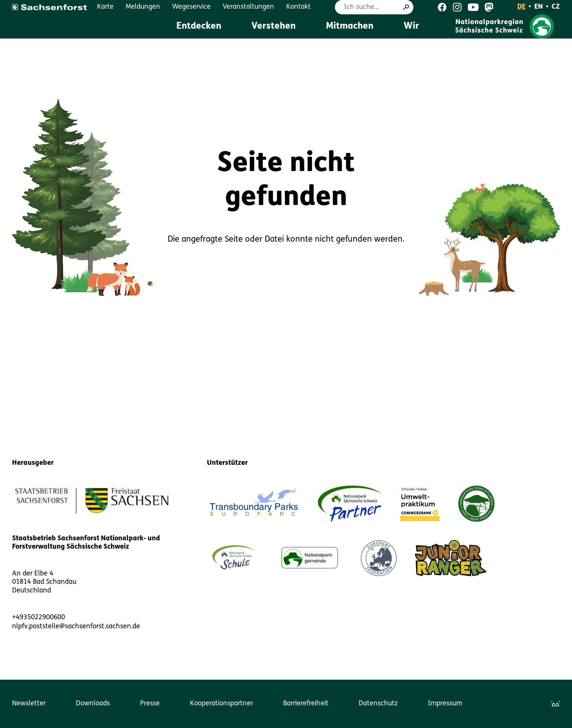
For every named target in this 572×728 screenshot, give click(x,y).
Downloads (93, 704)
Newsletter (29, 704)
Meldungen (143, 7)
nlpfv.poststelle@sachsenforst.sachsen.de (76, 627)
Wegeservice (191, 7)
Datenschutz (378, 704)
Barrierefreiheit (306, 704)
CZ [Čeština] (556, 7)
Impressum (445, 704)
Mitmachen (350, 26)
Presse (150, 704)
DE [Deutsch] (521, 7)
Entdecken (199, 26)
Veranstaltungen (248, 7)
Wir (411, 26)
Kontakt (298, 7)
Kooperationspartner (221, 704)
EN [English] (539, 7)
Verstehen (274, 26)
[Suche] (406, 7)
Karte (105, 7)
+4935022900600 (39, 618)
